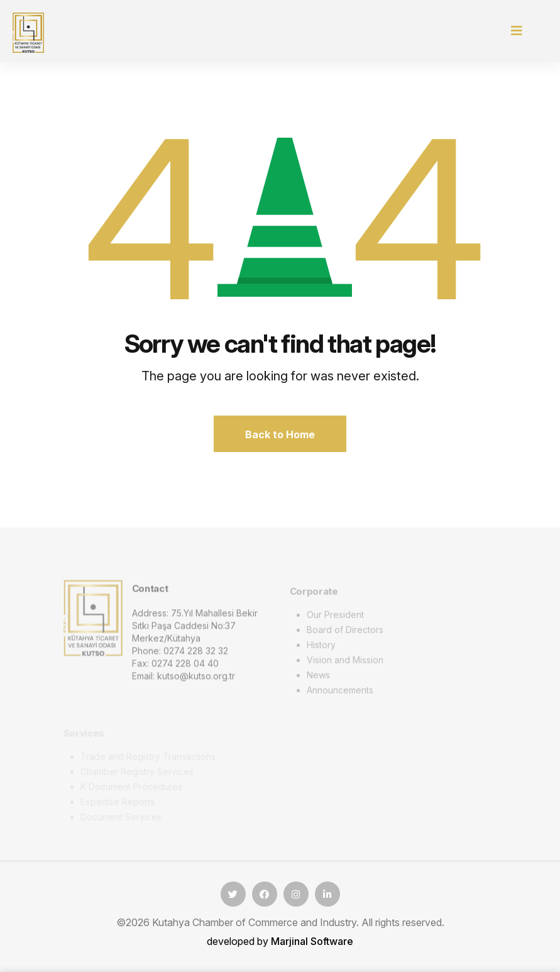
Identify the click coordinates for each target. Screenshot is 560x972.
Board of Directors (345, 632)
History (321, 647)
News (318, 677)
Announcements (340, 693)
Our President (335, 617)
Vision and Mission (345, 662)
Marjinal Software (312, 941)
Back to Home (280, 434)
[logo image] (93, 620)
